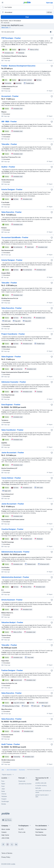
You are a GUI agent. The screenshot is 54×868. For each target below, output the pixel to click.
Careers (4, 832)
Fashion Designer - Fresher (12, 670)
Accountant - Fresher (10, 96)
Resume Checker (41, 835)
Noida (3, 791)
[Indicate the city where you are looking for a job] (27, 12)
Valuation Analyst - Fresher (12, 622)
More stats (6, 28)
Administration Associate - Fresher (15, 552)
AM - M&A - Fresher (9, 122)
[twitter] (12, 844)
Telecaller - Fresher (9, 144)
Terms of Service (7, 853)
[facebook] (3, 844)
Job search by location (25, 784)
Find (27, 17)
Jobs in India (5, 838)
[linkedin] (16, 844)
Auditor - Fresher (8, 167)
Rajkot (3, 784)
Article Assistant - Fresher (12, 600)
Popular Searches (41, 829)
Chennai (4, 794)
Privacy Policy (6, 857)
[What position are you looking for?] (27, 7)
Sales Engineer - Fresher (11, 357)
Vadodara (4, 796)
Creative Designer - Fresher (12, 529)
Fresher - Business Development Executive (18, 66)
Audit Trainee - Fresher (11, 744)
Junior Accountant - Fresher (13, 453)
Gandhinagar (5, 801)
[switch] (51, 32)
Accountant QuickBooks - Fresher (15, 237)
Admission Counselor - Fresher (14, 382)
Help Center (5, 835)
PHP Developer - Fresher (11, 38)
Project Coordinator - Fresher (13, 334)
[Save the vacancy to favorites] (52, 38)
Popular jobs (22, 781)
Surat (3, 786)
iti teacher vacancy (41, 785)
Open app (49, 3)
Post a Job (22, 832)
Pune (3, 781)
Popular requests (8, 775)
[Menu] (3, 3)
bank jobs (38, 788)
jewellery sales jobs (41, 783)
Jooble (13, 864)
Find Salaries (39, 832)
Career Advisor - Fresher (11, 478)
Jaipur (3, 789)
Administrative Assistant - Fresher (15, 577)
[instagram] (8, 844)
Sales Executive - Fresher (12, 212)
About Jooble (6, 829)
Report (50, 60)
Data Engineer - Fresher (11, 405)
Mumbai (4, 804)
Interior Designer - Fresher (12, 189)
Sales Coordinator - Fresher (12, 430)
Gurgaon (4, 799)
